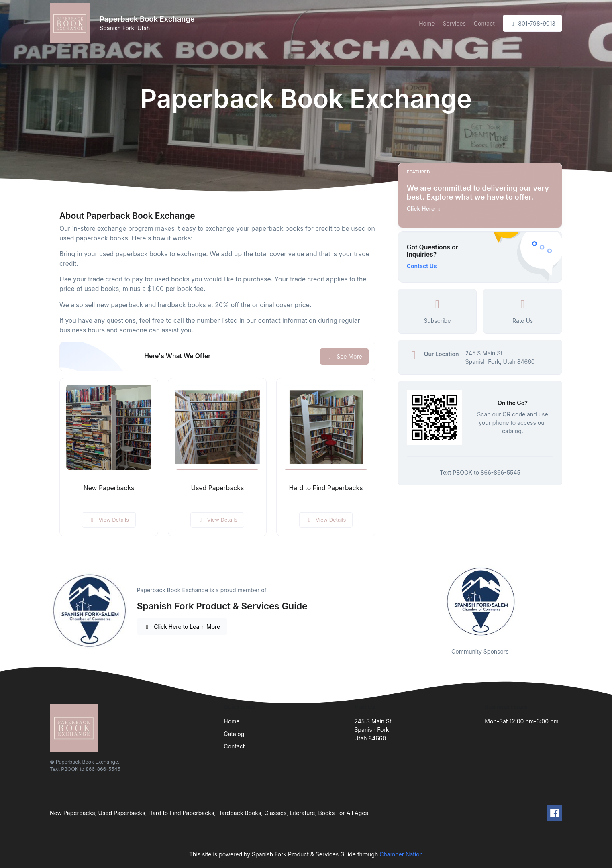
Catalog (234, 734)
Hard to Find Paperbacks (326, 488)
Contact (484, 23)
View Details (109, 520)
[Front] (71, 23)
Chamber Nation (401, 854)
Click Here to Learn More (182, 627)
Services (454, 23)
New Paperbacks (109, 488)
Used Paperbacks (217, 488)
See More (344, 356)
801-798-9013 (532, 23)
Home (427, 23)
